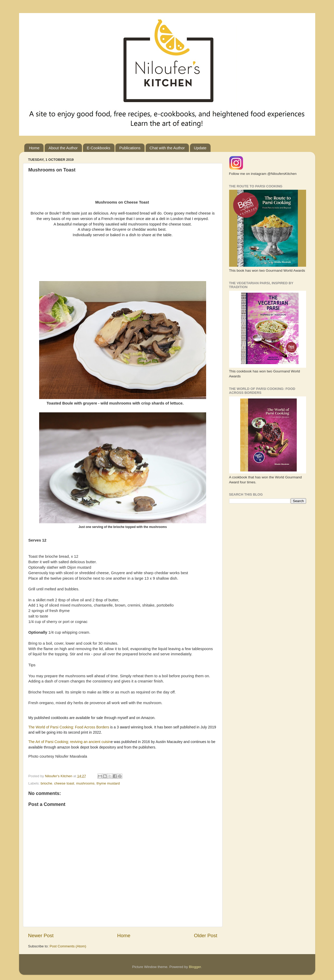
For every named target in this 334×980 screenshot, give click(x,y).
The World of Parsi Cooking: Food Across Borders (69, 727)
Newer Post (41, 936)
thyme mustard (108, 783)
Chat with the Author (167, 148)
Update (200, 148)
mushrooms (85, 783)
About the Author (63, 148)
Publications (130, 148)
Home (34, 148)
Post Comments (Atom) (68, 946)
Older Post (205, 936)
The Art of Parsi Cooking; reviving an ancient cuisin (70, 742)
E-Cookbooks (99, 148)
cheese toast (64, 783)
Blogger (195, 967)
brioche (46, 783)
